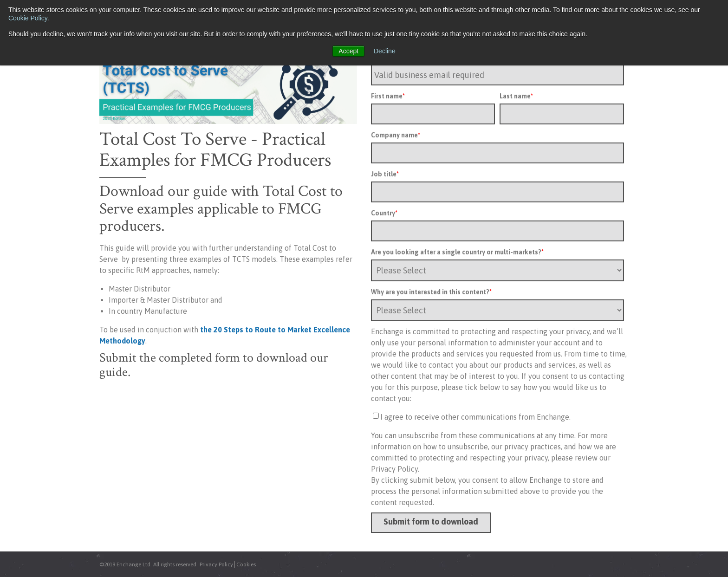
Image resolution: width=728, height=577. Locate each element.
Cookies (246, 564)
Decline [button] (385, 51)
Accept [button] (348, 51)
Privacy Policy (216, 564)
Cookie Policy (28, 18)
